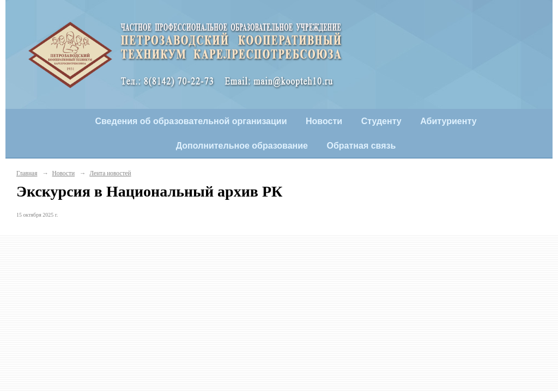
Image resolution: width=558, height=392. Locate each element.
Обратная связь (362, 146)
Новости (324, 121)
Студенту (381, 121)
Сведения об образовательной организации (191, 121)
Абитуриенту (448, 121)
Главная (27, 173)
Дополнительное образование (242, 146)
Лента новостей (110, 173)
